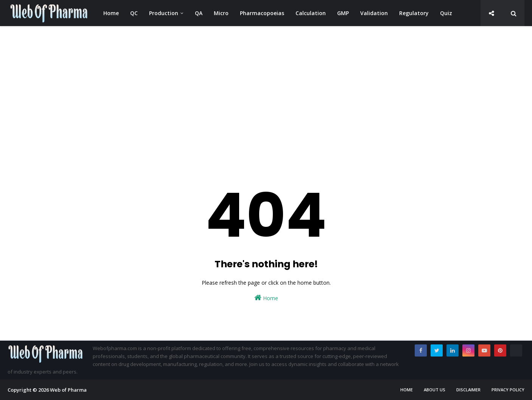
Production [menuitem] (164, 13)
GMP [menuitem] (343, 13)
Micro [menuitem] (221, 13)
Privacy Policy (508, 390)
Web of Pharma (68, 390)
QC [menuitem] (134, 13)
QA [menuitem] (199, 13)
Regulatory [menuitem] (414, 13)
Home (266, 298)
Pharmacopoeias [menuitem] (262, 13)
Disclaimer (468, 390)
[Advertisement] (235, 91)
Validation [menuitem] (374, 13)
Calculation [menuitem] (311, 13)
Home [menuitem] (111, 13)
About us (435, 390)
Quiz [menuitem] (446, 13)
